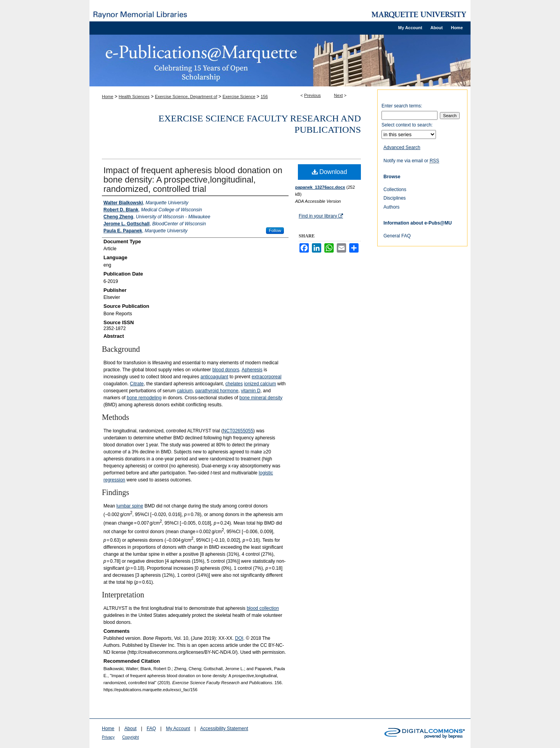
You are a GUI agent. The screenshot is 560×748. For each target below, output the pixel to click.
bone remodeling (144, 398)
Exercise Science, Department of (186, 97)
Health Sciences (134, 97)
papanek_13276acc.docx (320, 187)
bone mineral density (261, 398)
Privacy (108, 737)
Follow (275, 230)
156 (264, 97)
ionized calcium (260, 384)
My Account (178, 729)
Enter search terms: (402, 106)
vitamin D (251, 391)
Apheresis (252, 370)
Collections (395, 190)
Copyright (130, 737)
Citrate (137, 384)
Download (330, 172)
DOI (239, 638)
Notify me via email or (411, 161)
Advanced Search (402, 147)
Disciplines (395, 198)
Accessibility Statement (224, 729)
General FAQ (397, 236)
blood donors (226, 370)
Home (108, 97)
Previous (312, 95)
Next (339, 95)
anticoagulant (214, 377)
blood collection (263, 608)
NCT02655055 (238, 431)
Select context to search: (407, 125)
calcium (185, 391)
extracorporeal (267, 377)
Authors (391, 207)
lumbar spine (130, 506)
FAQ (151, 729)
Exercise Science (239, 97)
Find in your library (321, 216)
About (130, 729)
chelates (234, 384)
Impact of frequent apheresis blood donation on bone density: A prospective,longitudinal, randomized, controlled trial (193, 180)
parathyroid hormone (217, 391)
